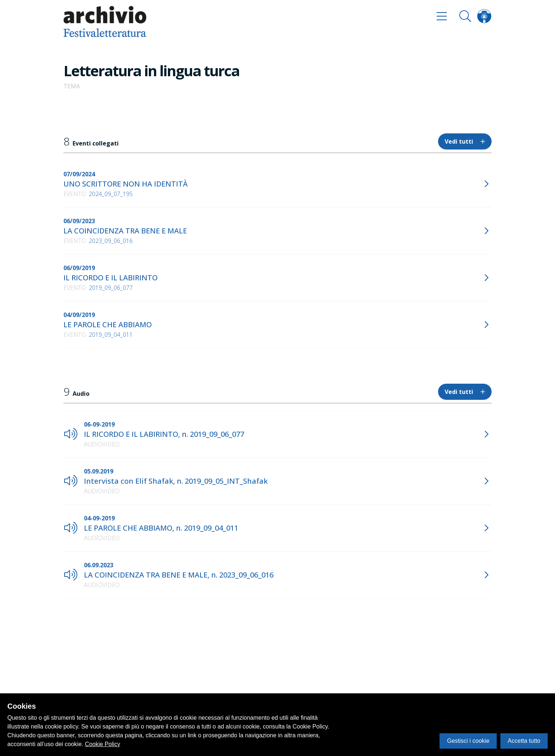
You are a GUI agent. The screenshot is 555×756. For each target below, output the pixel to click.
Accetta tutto (524, 741)
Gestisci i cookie (468, 741)
